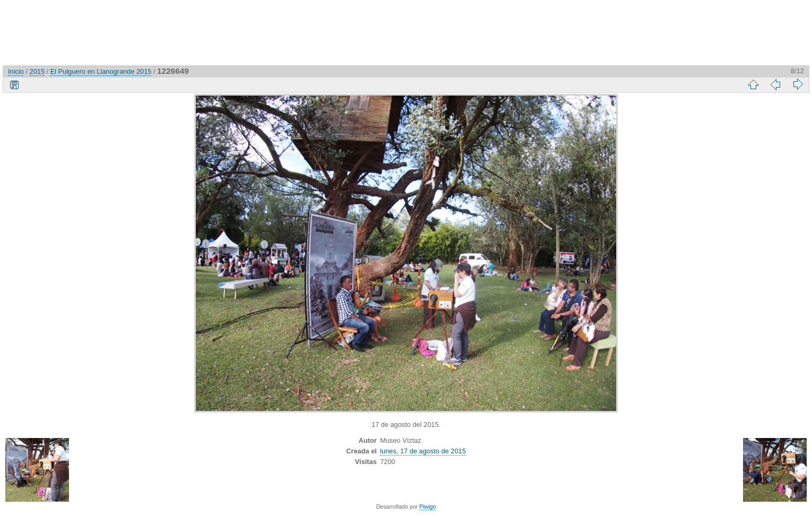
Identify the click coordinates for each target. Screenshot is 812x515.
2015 (37, 71)
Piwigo (427, 507)
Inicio (16, 71)
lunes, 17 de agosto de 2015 (423, 451)
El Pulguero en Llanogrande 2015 (101, 71)
